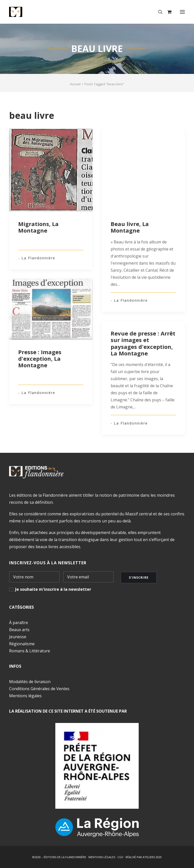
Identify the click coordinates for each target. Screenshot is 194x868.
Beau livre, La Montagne (130, 227)
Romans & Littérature (30, 651)
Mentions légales (25, 696)
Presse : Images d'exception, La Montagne (40, 359)
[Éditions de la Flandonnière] (31, 12)
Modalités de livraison (30, 682)
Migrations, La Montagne (38, 227)
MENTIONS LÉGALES (102, 857)
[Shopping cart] (167, 12)
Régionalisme (22, 644)
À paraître (19, 623)
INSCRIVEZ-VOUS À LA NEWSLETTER (48, 563)
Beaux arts (19, 630)
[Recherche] (158, 12)
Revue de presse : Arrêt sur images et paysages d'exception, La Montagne (143, 343)
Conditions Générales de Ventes (39, 689)
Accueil (75, 84)
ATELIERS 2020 (152, 857)
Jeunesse (18, 637)
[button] (182, 12)
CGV (120, 857)
